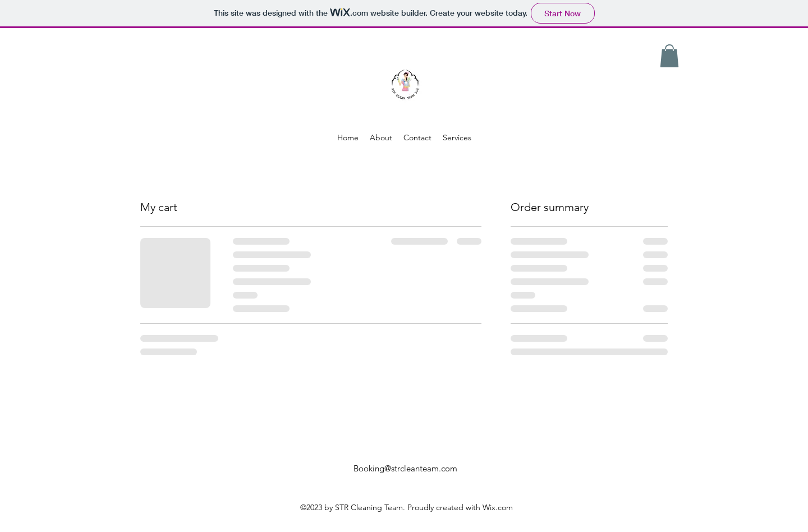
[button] (669, 56)
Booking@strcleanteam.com (405, 468)
